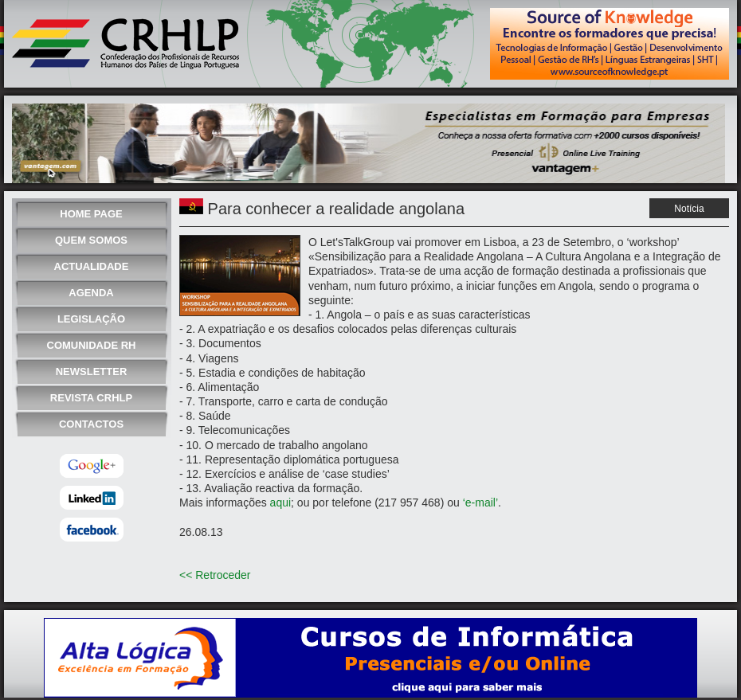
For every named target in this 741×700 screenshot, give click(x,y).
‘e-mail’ (480, 503)
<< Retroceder (215, 575)
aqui (280, 503)
